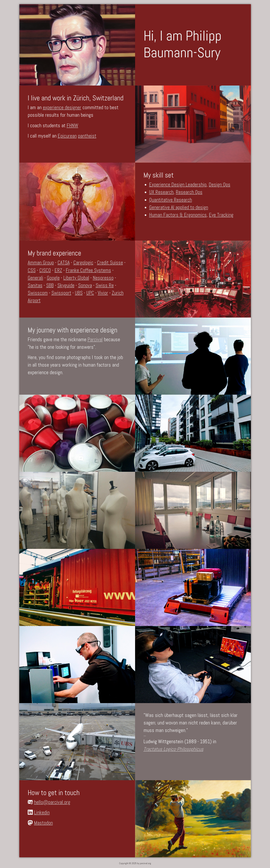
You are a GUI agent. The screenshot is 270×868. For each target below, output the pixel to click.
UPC (90, 293)
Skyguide (66, 285)
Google (53, 278)
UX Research (161, 192)
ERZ (58, 270)
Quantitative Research (171, 200)
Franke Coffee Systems (88, 270)
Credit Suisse (110, 263)
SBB (50, 285)
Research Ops (189, 192)
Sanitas (35, 285)
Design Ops (220, 185)
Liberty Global (76, 278)
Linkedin (42, 812)
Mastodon (43, 823)
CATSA (64, 263)
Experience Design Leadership (178, 185)
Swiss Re (105, 285)
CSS (32, 270)
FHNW (72, 125)
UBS (79, 293)
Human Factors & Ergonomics (178, 215)
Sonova (85, 285)
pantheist (87, 136)
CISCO (45, 270)
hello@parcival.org (52, 802)
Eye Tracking (221, 215)
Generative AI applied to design (179, 207)
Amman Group (41, 263)
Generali (35, 278)
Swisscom (38, 293)
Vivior (103, 293)
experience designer (62, 107)
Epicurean (67, 136)
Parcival (95, 339)
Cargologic (83, 263)
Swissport (61, 293)
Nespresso (103, 278)
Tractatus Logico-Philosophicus (173, 749)
